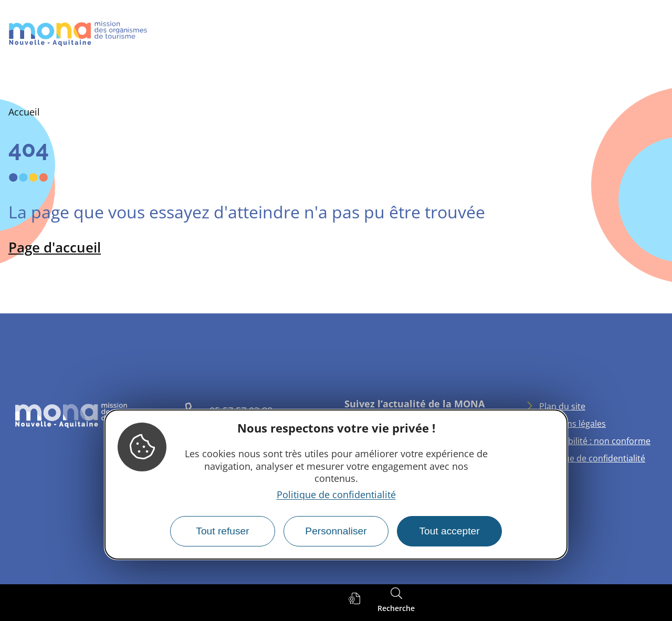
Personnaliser (336, 531)
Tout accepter (449, 531)
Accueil (24, 112)
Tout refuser (222, 531)
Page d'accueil (55, 247)
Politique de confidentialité (336, 494)
